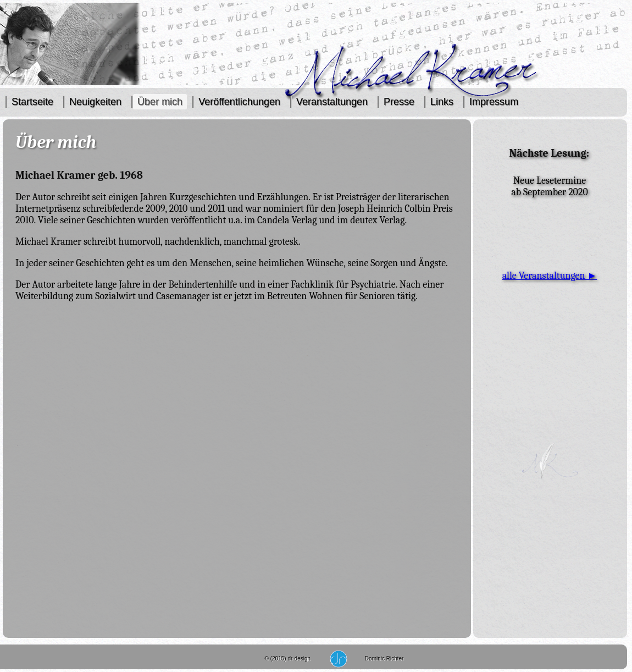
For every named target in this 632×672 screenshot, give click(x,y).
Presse (399, 102)
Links (442, 102)
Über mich (160, 102)
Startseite (32, 102)
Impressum (494, 102)
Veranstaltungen (332, 102)
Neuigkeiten (95, 102)
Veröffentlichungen (239, 102)
